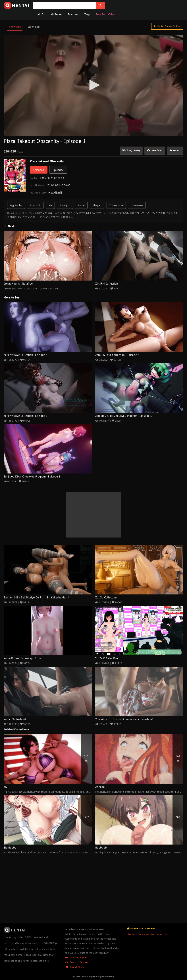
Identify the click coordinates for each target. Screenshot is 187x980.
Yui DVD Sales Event (108, 658)
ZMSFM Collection (107, 284)
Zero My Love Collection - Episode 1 (26, 416)
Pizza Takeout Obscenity (47, 161)
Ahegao (97, 205)
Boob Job (35, 205)
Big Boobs (16, 205)
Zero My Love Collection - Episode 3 (26, 355)
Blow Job (65, 205)
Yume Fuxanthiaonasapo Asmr (22, 658)
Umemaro (137, 205)
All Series (56, 15)
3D (50, 205)
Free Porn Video (105, 15)
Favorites (73, 15)
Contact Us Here (76, 958)
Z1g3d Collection (106, 598)
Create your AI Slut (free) (18, 284)
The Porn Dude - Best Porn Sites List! (147, 934)
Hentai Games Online (167, 26)
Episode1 (39, 170)
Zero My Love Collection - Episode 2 (117, 355)
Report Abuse (75, 967)
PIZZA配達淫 (55, 193)
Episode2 (58, 170)
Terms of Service (77, 962)
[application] (93, 85)
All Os (41, 15)
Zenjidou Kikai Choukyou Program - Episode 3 (124, 416)
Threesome (116, 205)
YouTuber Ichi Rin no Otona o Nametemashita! (124, 719)
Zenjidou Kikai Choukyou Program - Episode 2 (32, 477)
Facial (81, 205)
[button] (93, 85)
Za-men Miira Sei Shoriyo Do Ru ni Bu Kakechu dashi (36, 598)
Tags (87, 15)
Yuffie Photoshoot (15, 719)
